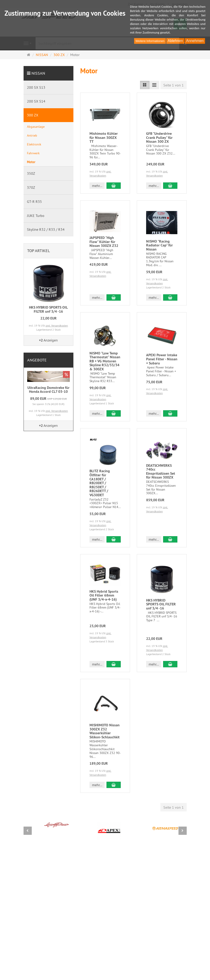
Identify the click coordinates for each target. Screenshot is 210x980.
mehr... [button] (97, 186)
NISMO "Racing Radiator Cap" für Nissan (159, 245)
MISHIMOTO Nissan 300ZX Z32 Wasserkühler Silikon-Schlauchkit (105, 731)
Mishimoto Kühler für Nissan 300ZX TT (104, 138)
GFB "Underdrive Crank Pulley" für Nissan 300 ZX (159, 138)
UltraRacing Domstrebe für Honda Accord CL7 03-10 (48, 390)
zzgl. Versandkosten (57, 325)
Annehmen (195, 41)
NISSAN (38, 73)
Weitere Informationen (150, 41)
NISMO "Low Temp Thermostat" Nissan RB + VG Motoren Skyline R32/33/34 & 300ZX (105, 361)
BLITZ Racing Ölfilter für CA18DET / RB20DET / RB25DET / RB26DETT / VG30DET (100, 483)
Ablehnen (175, 41)
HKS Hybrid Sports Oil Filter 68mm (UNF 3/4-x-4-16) (104, 595)
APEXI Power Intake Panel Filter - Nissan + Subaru (162, 359)
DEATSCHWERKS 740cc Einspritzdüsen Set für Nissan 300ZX (161, 472)
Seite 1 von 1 (174, 85)
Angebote (37, 360)
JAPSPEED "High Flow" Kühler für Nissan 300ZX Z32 (104, 242)
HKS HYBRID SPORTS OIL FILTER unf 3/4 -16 (161, 604)
